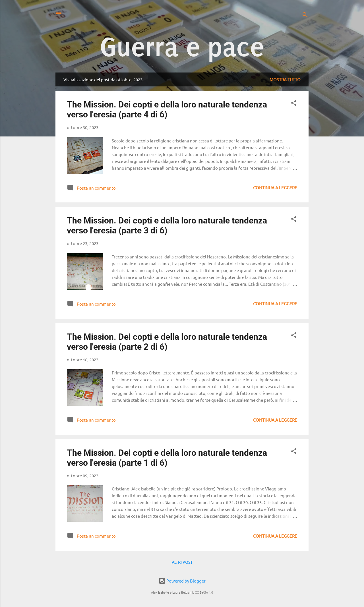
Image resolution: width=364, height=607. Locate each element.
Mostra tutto (285, 79)
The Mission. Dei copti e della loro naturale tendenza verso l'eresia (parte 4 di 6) (167, 109)
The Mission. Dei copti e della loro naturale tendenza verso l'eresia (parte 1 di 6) (167, 458)
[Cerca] (305, 15)
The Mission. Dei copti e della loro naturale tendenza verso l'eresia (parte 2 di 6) (167, 342)
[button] (294, 104)
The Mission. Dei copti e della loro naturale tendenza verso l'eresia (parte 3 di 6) (167, 225)
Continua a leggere (275, 188)
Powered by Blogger (182, 581)
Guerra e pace (182, 47)
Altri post (182, 562)
